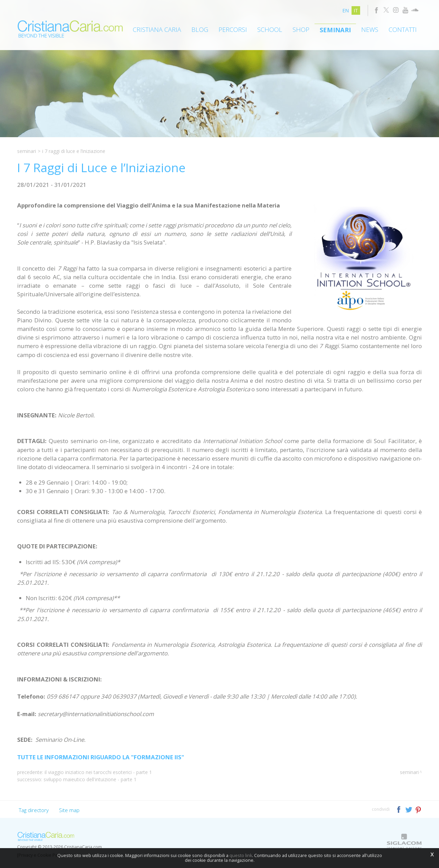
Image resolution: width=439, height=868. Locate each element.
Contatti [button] (403, 29)
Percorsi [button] (233, 29)
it (356, 10)
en (346, 10)
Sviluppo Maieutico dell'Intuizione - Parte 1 (90, 779)
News (370, 29)
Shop (301, 29)
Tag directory (34, 810)
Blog (200, 29)
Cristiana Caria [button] (157, 29)
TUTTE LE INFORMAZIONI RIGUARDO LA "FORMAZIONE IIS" (101, 757)
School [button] (270, 29)
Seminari (335, 30)
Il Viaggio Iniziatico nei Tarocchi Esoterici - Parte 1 (98, 772)
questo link (241, 855)
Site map (69, 810)
